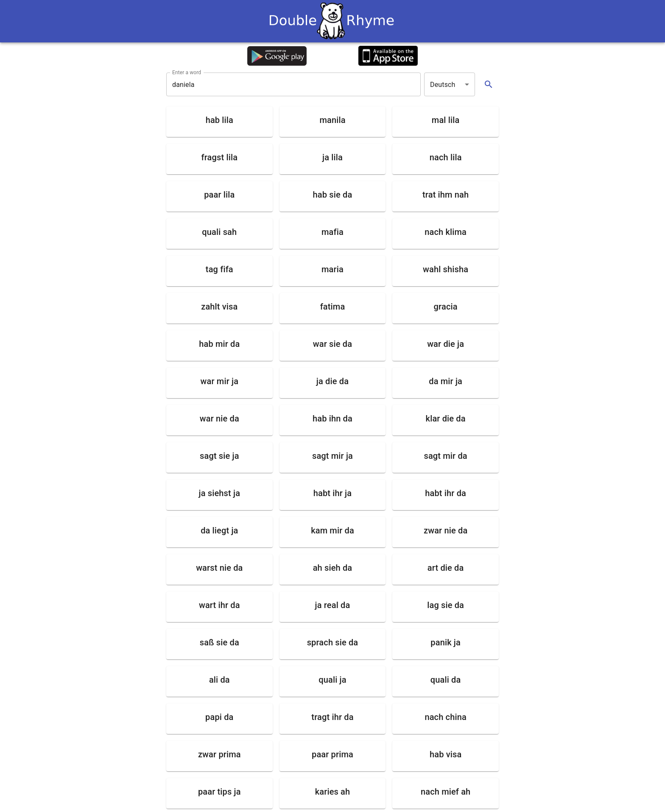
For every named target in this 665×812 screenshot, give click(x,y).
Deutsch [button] (443, 85)
